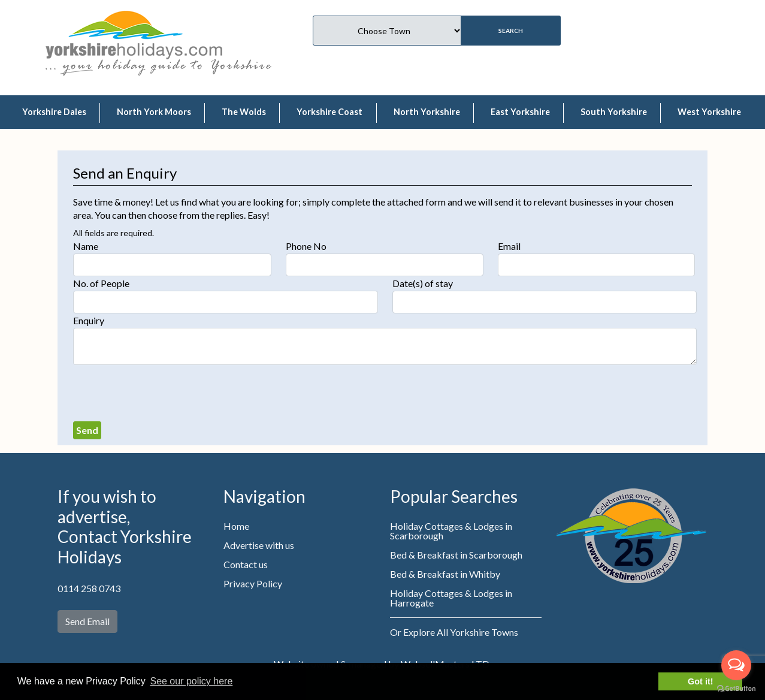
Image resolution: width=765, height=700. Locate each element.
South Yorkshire (614, 112)
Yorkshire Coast (329, 112)
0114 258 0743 (89, 588)
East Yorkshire (520, 112)
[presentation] (164, 393)
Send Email (87, 621)
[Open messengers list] (736, 665)
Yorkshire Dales (54, 112)
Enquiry (89, 320)
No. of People (101, 283)
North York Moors (154, 112)
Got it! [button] (700, 681)
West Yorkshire (709, 112)
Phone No (306, 246)
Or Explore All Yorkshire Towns (454, 632)
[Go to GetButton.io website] (736, 688)
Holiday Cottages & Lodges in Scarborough (451, 531)
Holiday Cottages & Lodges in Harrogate (451, 598)
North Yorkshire (427, 112)
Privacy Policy (253, 583)
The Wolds (244, 112)
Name (86, 246)
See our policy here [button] (191, 681)
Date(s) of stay (423, 283)
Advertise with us (259, 545)
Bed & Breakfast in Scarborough (456, 555)
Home (236, 526)
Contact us (246, 564)
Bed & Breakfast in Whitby (445, 574)
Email (509, 246)
